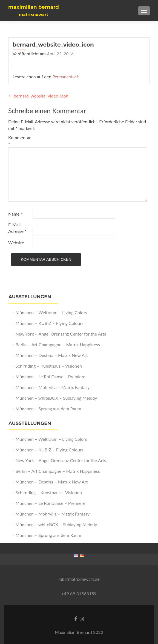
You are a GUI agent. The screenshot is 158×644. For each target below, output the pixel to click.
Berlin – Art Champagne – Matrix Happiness (58, 344)
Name (15, 214)
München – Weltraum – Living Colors (51, 312)
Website (16, 243)
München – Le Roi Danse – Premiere (50, 377)
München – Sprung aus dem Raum (48, 409)
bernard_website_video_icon (38, 96)
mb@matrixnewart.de (79, 579)
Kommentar (19, 141)
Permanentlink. (66, 77)
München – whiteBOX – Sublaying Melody (56, 398)
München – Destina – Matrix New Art (51, 355)
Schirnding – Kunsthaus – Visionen (48, 366)
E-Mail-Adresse (17, 228)
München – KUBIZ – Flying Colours (49, 323)
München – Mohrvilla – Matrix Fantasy (52, 387)
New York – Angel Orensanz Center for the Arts (61, 334)
